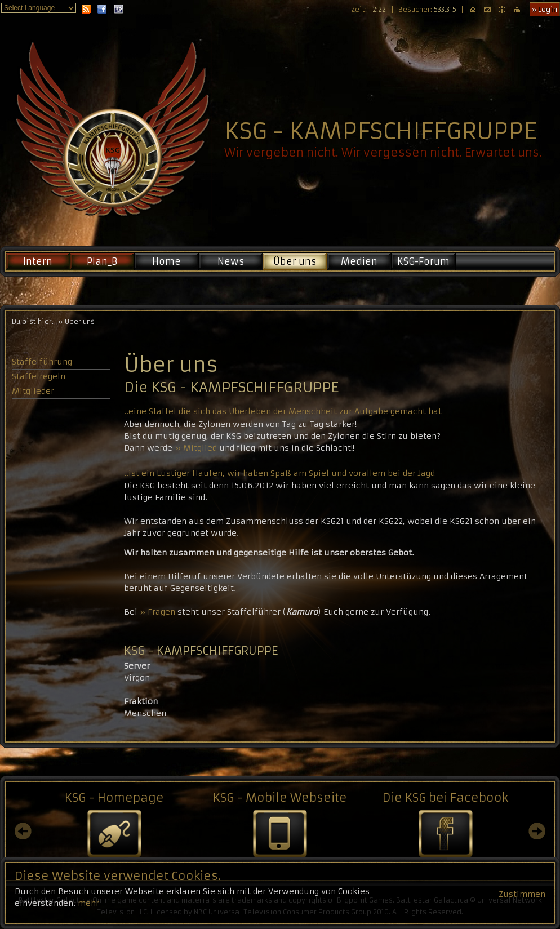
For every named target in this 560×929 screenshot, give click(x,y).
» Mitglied (196, 448)
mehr (88, 910)
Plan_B (102, 261)
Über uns (295, 261)
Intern (38, 261)
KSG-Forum (423, 261)
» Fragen (157, 612)
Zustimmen (522, 901)
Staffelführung (42, 362)
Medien (359, 261)
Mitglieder (33, 391)
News (231, 261)
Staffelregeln (39, 376)
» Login (545, 9)
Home (166, 261)
